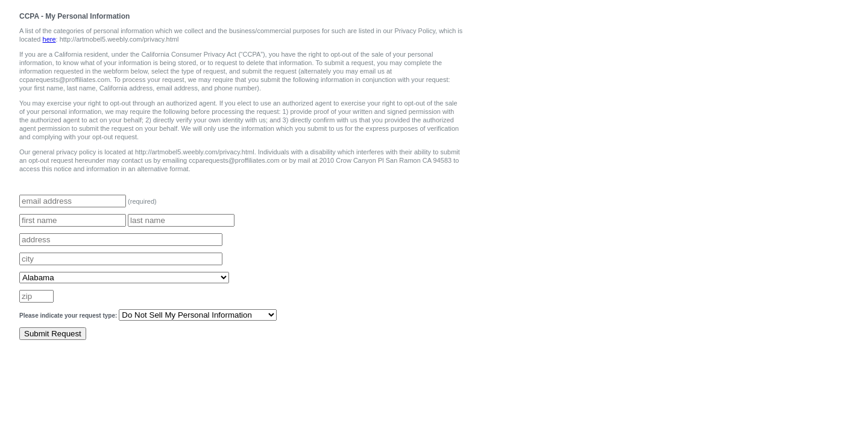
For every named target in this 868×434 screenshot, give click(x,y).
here (49, 39)
